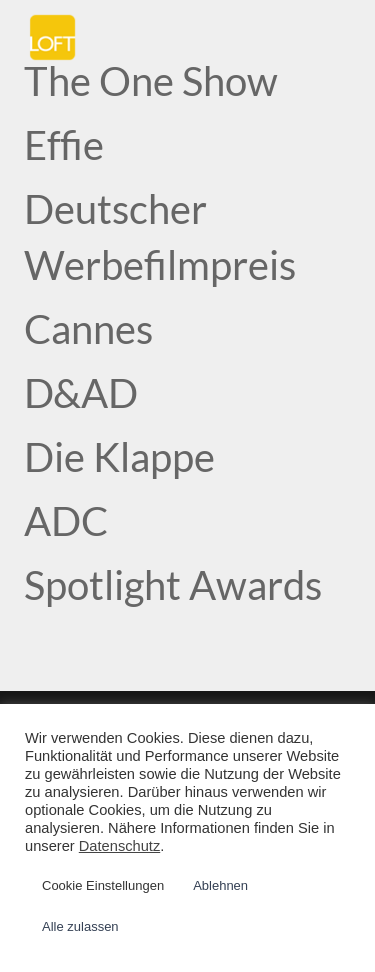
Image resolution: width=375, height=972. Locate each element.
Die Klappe (119, 457)
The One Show (151, 81)
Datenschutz (119, 846)
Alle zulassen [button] (80, 926)
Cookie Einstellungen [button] (103, 885)
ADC (66, 521)
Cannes (88, 329)
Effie (64, 145)
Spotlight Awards (173, 585)
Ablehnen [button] (220, 885)
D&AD (81, 393)
